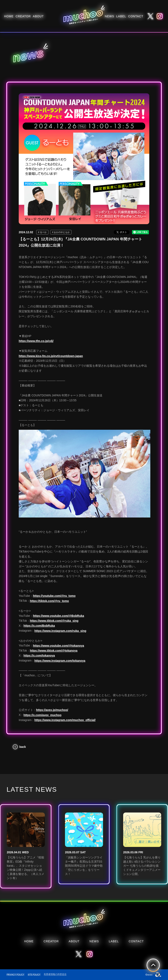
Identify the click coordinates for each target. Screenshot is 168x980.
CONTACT (136, 16)
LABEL (121, 16)
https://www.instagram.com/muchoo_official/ (65, 720)
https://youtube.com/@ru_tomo (54, 596)
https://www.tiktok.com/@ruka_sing (54, 621)
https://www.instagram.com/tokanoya (60, 661)
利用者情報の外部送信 (55, 974)
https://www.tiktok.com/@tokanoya (54, 651)
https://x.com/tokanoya (39, 656)
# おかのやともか (61, 232)
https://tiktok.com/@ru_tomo (49, 601)
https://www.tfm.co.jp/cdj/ (36, 341)
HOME (9, 16)
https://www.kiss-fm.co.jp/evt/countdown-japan (51, 356)
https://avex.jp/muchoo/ (52, 710)
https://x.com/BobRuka (39, 626)
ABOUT (38, 16)
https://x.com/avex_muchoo (42, 715)
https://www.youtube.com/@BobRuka (59, 616)
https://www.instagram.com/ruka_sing (60, 631)
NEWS (109, 16)
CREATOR (23, 16)
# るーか (42, 232)
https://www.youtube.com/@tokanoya (59, 646)
